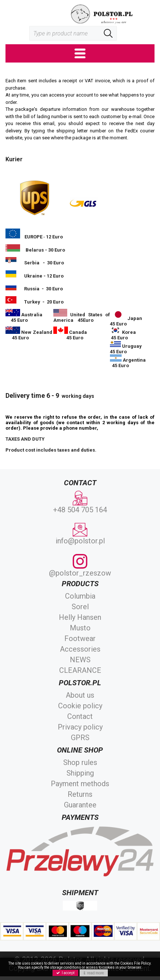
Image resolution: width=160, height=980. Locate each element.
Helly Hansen (80, 617)
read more (94, 973)
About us (80, 695)
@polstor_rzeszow (80, 566)
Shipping (80, 773)
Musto (80, 628)
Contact (80, 716)
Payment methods (80, 784)
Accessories (80, 649)
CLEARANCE (80, 670)
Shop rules (80, 762)
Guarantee (80, 805)
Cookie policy (80, 706)
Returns (80, 794)
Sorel (80, 607)
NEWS (80, 660)
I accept (65, 973)
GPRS (80, 738)
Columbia (80, 596)
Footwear (80, 638)
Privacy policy (80, 727)
